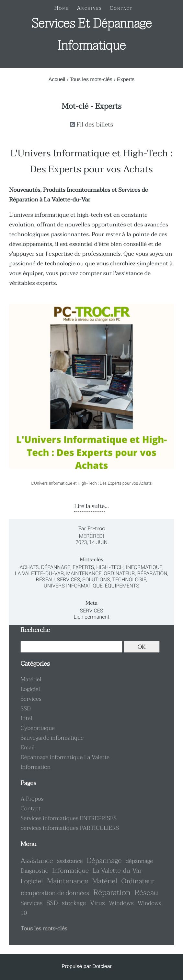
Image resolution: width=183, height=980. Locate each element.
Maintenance (84, 573)
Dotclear (102, 967)
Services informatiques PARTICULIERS (70, 828)
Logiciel (30, 689)
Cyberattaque (38, 728)
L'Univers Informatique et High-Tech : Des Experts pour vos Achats (91, 162)
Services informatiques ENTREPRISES (69, 818)
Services (69, 580)
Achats (29, 567)
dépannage (139, 861)
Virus (97, 903)
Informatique (144, 567)
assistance (70, 861)
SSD (26, 709)
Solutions (96, 580)
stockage (74, 903)
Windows (121, 903)
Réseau (45, 580)
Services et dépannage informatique (91, 35)
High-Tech (110, 567)
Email (28, 748)
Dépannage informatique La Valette (65, 757)
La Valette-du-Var (39, 573)
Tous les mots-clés (91, 80)
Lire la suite (89, 506)
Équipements (122, 586)
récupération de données (55, 893)
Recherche (35, 630)
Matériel (31, 680)
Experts (83, 567)
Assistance (37, 861)
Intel (26, 719)
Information (35, 767)
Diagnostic (34, 871)
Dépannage (56, 567)
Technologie (129, 580)
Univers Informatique (73, 586)
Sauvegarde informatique (52, 738)
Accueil (57, 80)
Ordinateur (119, 573)
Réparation (152, 573)
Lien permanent (91, 617)
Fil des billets (95, 125)
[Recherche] (71, 647)
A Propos (32, 799)
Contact (30, 809)
